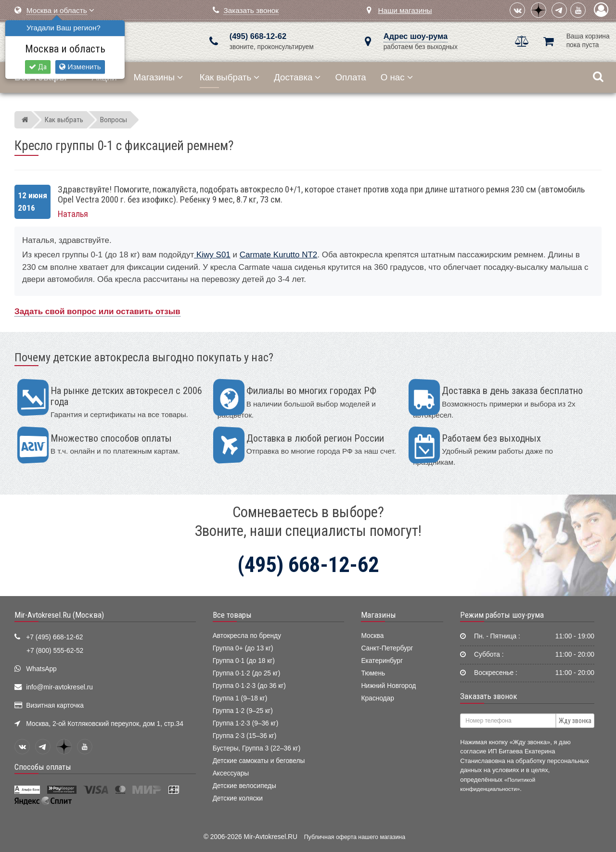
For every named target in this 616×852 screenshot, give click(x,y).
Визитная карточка (55, 706)
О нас (397, 77)
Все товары (232, 615)
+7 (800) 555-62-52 (55, 651)
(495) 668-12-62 (258, 36)
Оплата (350, 77)
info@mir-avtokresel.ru (59, 687)
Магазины (159, 77)
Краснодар (378, 698)
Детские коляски (238, 798)
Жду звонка (575, 721)
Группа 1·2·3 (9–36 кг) (246, 723)
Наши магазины (405, 10)
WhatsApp (41, 669)
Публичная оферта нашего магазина (355, 837)
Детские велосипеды (244, 786)
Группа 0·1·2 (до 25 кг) (247, 673)
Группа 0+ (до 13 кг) (243, 648)
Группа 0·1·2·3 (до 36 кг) (249, 686)
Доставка (297, 77)
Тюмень (373, 673)
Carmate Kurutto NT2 (279, 255)
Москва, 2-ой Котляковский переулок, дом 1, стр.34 (105, 724)
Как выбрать (230, 77)
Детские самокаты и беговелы (259, 761)
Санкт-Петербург (387, 648)
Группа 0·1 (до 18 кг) (244, 661)
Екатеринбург (382, 661)
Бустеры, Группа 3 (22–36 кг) (257, 748)
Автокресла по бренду (247, 636)
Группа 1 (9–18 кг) (240, 698)
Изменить (80, 67)
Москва (372, 636)
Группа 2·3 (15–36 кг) (245, 736)
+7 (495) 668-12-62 (54, 637)
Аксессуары (231, 773)
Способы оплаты (43, 767)
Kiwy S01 (212, 255)
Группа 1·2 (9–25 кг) (243, 711)
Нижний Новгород (388, 686)
